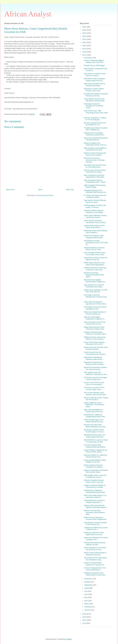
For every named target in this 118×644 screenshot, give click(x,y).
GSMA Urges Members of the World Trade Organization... (95, 264)
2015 (84, 617)
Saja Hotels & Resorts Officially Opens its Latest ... (95, 201)
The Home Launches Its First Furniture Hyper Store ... (94, 389)
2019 (84, 49)
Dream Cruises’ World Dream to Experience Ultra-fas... (95, 554)
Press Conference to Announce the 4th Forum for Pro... (95, 549)
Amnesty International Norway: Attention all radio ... (95, 544)
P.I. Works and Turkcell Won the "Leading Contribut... (95, 196)
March (87, 604)
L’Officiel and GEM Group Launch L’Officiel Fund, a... (96, 529)
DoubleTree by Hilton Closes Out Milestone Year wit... (96, 259)
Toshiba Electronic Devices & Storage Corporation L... (94, 501)
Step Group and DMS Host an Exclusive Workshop (94, 85)
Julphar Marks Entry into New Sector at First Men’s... (94, 227)
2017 (84, 55)
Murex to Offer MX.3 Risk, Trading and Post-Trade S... (96, 399)
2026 (84, 27)
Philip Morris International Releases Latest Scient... (94, 358)
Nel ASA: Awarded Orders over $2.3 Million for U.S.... (95, 124)
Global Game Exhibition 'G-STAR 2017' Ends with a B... (96, 291)
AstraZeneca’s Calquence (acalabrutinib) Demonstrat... (95, 491)
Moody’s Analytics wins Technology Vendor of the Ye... (96, 144)
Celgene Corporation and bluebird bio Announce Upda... (96, 471)
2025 (84, 30)
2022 (84, 39)
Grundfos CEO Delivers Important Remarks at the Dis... (96, 95)
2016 (84, 614)
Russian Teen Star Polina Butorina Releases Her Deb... (95, 426)
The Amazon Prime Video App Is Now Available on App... (95, 559)
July (86, 591)
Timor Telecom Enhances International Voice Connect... (95, 221)
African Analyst (28, 14)
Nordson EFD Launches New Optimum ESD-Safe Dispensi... (96, 506)
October (87, 582)
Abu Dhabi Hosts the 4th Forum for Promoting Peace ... (95, 166)
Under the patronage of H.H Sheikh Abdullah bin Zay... (94, 421)
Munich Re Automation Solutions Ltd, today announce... (95, 368)
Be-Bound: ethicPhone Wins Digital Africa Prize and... (94, 533)
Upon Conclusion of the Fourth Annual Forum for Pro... (95, 323)
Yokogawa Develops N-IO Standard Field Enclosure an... (96, 191)
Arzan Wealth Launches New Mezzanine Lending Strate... (95, 100)
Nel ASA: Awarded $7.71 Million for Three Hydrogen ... (95, 119)
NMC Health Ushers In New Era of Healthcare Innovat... (95, 476)
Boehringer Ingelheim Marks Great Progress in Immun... (94, 431)
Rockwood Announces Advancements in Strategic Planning (94, 160)
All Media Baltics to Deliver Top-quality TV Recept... (95, 206)
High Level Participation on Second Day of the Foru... (94, 411)
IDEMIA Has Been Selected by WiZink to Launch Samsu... (95, 338)
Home (40, 190)
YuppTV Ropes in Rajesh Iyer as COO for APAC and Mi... (95, 451)
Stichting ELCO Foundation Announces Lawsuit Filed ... (95, 134)
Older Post (70, 190)
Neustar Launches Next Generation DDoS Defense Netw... (94, 512)
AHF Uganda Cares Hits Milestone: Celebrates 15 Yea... (96, 373)
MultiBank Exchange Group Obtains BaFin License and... (95, 574)
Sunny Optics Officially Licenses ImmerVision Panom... (95, 216)
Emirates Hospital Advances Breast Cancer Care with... (94, 481)
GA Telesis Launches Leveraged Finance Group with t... (95, 378)
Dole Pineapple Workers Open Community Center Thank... (95, 254)
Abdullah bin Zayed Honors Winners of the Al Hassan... (94, 363)
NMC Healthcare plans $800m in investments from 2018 (95, 149)
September (88, 585)
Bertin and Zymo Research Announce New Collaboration (95, 518)
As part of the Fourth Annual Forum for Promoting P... (94, 384)
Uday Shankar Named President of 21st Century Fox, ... (95, 524)
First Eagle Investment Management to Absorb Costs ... (95, 297)
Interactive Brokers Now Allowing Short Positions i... (95, 232)
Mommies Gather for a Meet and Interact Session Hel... (95, 456)
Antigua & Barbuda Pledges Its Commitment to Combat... (95, 486)
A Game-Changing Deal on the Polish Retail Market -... (95, 569)
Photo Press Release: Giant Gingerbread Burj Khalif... (94, 237)
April (86, 601)
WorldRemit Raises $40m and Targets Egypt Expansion (94, 436)
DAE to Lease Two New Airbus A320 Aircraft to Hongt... (95, 171)
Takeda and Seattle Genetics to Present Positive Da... (95, 313)
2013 (84, 623)
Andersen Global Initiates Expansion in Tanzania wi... (94, 564)
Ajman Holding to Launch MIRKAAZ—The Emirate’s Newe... (94, 405)
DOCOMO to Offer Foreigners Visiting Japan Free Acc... (94, 80)
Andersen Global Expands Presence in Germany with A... (96, 333)
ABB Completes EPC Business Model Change (95, 186)
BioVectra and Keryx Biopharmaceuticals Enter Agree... (94, 275)
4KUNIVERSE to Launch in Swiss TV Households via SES (96, 441)
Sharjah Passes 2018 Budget (94, 65)
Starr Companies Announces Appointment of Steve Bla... (94, 176)
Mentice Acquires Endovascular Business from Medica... (95, 154)
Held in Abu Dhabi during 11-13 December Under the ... (95, 496)
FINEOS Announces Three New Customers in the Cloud (95, 269)
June (86, 594)
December (88, 58)
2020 (84, 46)
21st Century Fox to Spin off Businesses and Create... (94, 286)
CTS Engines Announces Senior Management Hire (95, 308)
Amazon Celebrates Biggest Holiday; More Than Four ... (94, 61)
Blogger (69, 639)
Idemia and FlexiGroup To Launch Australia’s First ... (96, 539)
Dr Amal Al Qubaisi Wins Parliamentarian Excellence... (95, 446)
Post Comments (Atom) (45, 195)
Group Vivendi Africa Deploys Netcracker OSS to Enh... (94, 343)
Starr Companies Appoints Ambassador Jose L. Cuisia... (95, 181)
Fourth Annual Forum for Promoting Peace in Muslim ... (95, 353)
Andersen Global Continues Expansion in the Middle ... (94, 211)
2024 (84, 33)
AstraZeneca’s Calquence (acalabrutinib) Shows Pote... (95, 416)
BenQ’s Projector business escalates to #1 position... (94, 466)
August (87, 588)
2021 (84, 42)
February (88, 607)
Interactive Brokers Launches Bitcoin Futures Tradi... (94, 249)
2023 (84, 36)
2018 (84, 52)
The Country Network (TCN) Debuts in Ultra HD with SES (95, 394)
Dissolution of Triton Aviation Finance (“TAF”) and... (94, 90)
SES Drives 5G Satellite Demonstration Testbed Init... (95, 281)
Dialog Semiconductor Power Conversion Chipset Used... (94, 328)
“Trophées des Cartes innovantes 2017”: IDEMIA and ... (96, 129)
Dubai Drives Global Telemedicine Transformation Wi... (96, 139)
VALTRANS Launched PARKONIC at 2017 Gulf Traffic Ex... (96, 243)
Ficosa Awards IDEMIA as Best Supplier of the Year (95, 461)
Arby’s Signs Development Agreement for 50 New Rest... (95, 303)
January (87, 610)
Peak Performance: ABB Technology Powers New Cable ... (96, 113)
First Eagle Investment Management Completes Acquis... (93, 106)
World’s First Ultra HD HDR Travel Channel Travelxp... (96, 348)
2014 (84, 620)
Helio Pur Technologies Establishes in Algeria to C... (95, 318)
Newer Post (10, 190)
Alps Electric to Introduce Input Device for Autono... (95, 75)
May (86, 597)
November (88, 579)
